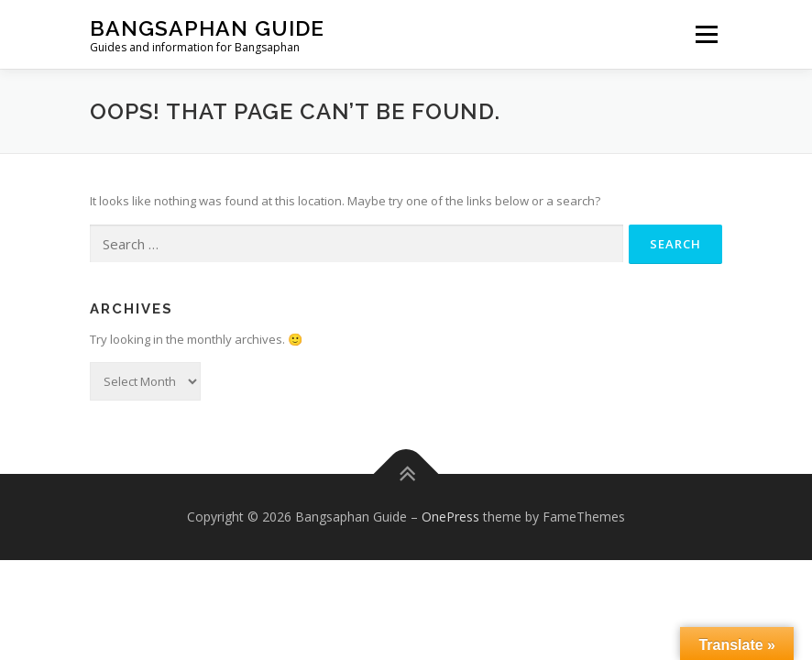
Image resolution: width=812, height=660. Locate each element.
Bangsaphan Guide (207, 28)
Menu (706, 34)
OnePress (450, 517)
